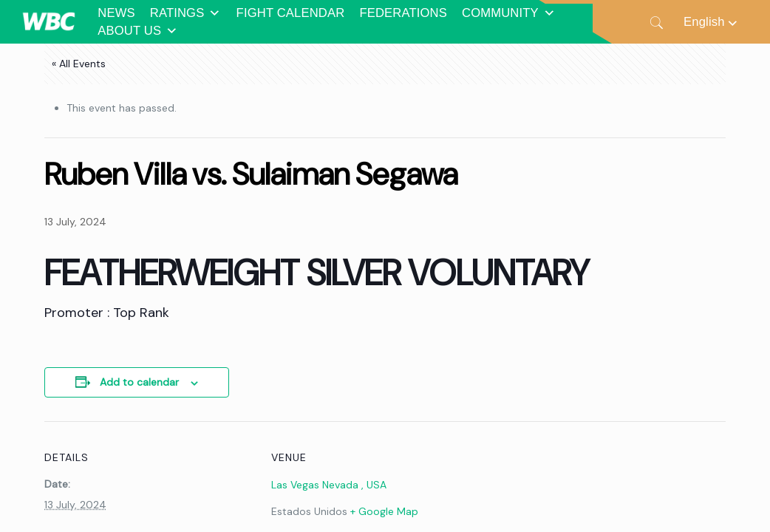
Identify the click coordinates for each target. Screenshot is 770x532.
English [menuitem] (704, 22)
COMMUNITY (509, 13)
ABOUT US (138, 31)
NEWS (116, 13)
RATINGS (186, 13)
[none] (712, 22)
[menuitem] (712, 22)
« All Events (79, 64)
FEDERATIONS (403, 13)
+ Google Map (384, 511)
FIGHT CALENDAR (291, 13)
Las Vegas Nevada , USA (329, 485)
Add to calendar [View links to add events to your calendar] (139, 382)
